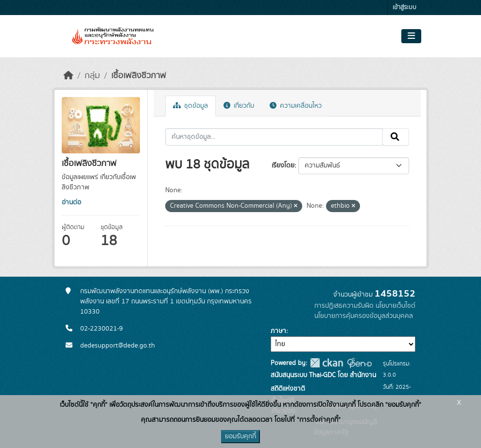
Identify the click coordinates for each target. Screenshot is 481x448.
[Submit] (396, 137)
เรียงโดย (283, 166)
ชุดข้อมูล (190, 106)
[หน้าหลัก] (69, 76)
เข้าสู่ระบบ (404, 8)
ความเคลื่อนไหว (296, 106)
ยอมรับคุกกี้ (240, 436)
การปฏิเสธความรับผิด (344, 306)
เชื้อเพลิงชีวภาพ (139, 76)
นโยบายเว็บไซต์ (395, 306)
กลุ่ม (92, 76)
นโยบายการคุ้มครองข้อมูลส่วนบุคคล (364, 316)
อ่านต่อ (71, 202)
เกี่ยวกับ (239, 106)
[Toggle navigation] (411, 36)
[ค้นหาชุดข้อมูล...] (274, 137)
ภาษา (278, 331)
